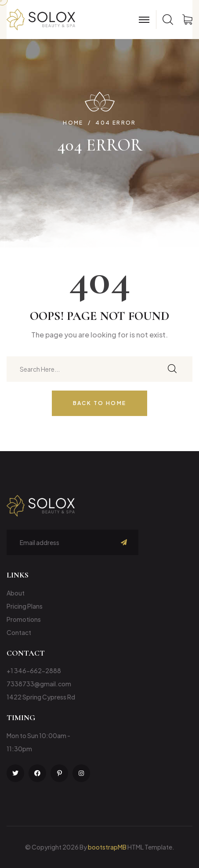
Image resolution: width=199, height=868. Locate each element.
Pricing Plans (25, 606)
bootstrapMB (107, 847)
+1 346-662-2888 (34, 671)
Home (73, 123)
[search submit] (172, 369)
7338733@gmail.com (39, 684)
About (16, 593)
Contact (19, 632)
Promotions (24, 619)
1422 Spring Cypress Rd (41, 697)
